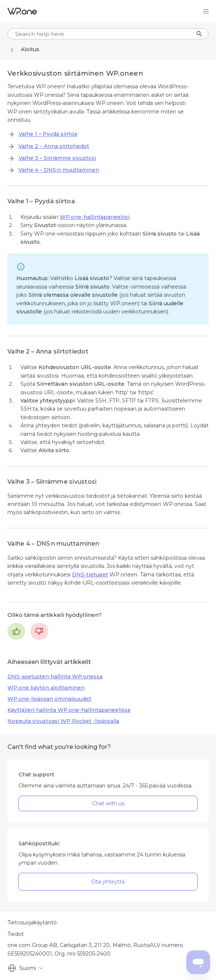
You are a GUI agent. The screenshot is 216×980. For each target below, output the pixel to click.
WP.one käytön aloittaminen (46, 688)
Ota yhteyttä (108, 882)
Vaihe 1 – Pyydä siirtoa (48, 134)
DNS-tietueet (90, 575)
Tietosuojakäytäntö (32, 923)
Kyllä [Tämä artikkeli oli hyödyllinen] (16, 631)
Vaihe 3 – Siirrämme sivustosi (57, 158)
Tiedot (16, 934)
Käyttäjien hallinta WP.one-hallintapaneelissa (69, 710)
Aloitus (30, 49)
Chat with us (108, 803)
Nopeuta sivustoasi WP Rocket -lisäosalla (63, 721)
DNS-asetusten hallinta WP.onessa (55, 677)
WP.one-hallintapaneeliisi (95, 217)
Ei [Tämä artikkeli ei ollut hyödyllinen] (39, 631)
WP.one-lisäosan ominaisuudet (49, 699)
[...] (108, 34)
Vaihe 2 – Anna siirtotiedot (54, 146)
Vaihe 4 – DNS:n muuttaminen (59, 170)
